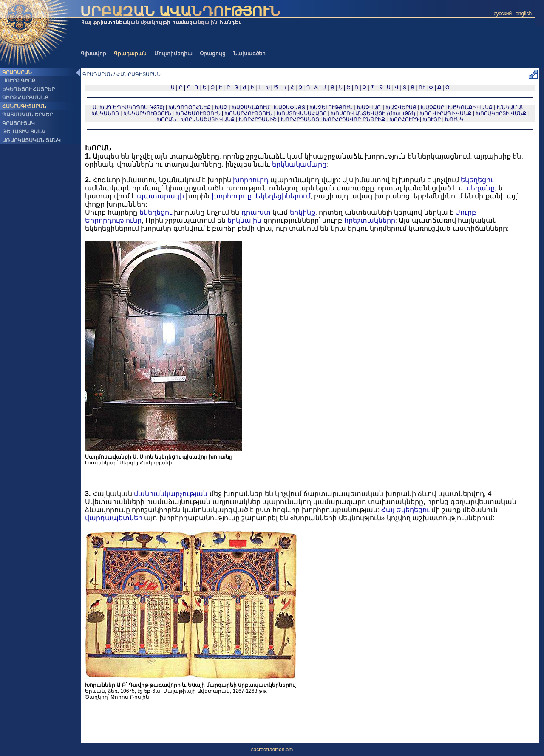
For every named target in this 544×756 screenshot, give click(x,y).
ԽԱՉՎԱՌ (369, 108)
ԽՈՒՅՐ (432, 119)
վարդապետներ (114, 518)
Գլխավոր (93, 54)
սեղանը (481, 188)
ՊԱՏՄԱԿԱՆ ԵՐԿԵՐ (27, 115)
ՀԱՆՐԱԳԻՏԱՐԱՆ (24, 106)
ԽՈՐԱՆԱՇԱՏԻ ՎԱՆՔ (207, 119)
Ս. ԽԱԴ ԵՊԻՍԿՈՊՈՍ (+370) (128, 108)
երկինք (303, 212)
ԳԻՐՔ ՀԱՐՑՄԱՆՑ (25, 98)
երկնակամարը (299, 164)
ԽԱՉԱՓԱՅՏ (289, 108)
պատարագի (160, 196)
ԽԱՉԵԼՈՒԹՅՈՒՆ (331, 108)
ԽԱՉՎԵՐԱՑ (401, 108)
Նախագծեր (249, 54)
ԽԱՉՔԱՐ (432, 108)
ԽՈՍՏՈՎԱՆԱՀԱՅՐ (302, 113)
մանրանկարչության (171, 494)
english (524, 14)
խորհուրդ (251, 180)
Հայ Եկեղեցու (405, 510)
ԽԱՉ (221, 108)
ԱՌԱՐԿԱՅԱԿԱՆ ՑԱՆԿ (31, 140)
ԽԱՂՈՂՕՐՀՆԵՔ (190, 108)
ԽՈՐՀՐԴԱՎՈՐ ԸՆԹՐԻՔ (354, 119)
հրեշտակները (370, 220)
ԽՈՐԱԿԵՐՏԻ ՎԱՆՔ (501, 113)
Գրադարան (130, 54)
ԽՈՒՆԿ (454, 119)
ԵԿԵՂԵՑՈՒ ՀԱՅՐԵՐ (28, 89)
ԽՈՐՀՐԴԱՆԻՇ (258, 119)
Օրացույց (213, 54)
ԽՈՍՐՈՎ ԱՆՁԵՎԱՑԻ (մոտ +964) (374, 113)
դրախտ (256, 212)
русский (503, 14)
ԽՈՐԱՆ (166, 119)
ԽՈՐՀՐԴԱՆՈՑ (300, 119)
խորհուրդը (232, 196)
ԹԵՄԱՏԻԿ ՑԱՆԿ (24, 132)
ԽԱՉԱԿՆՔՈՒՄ (251, 108)
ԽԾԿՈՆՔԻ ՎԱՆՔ (470, 108)
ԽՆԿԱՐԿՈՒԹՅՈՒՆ (147, 113)
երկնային (244, 220)
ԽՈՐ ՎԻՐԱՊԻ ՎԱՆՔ (446, 113)
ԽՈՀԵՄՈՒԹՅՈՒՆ (198, 113)
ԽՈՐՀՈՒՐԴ (404, 119)
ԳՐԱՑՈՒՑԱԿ (18, 123)
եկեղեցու (477, 180)
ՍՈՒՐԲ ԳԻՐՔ (19, 81)
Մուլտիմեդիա (173, 54)
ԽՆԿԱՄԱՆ (511, 108)
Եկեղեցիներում (283, 196)
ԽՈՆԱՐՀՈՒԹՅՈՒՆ (248, 113)
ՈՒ (422, 88)
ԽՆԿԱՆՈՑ (105, 113)
